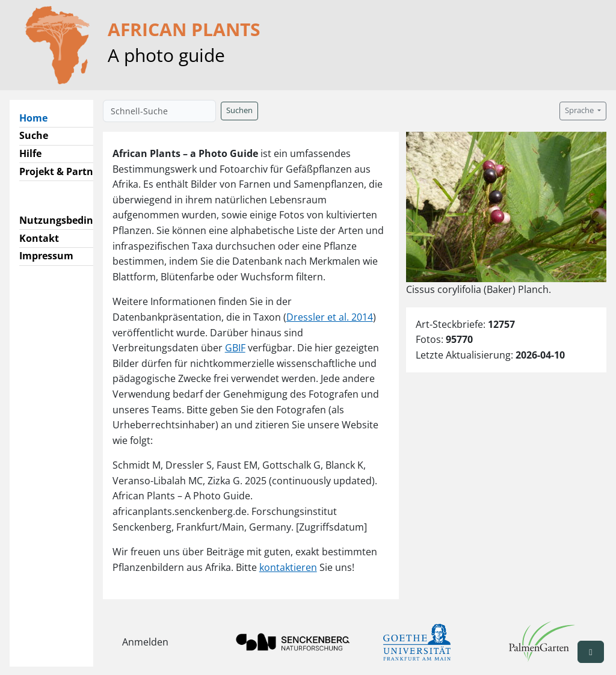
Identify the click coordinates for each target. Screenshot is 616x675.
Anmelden (145, 642)
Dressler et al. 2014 (330, 317)
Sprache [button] (580, 110)
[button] (591, 652)
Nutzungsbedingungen (74, 220)
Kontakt (39, 238)
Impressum (46, 256)
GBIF (235, 348)
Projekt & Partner (61, 171)
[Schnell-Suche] (159, 111)
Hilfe (30, 153)
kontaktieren (288, 567)
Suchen (239, 110)
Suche (34, 135)
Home (38, 117)
